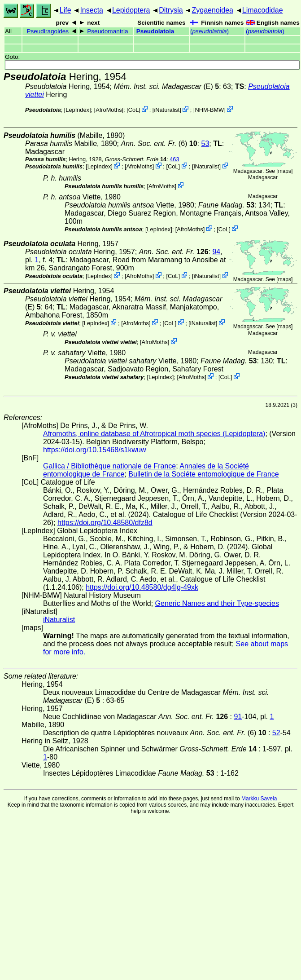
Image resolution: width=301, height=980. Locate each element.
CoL (133, 110)
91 (238, 717)
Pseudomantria (107, 31)
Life (65, 10)
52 (276, 733)
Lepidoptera (131, 10)
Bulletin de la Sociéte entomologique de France (203, 474)
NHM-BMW (209, 110)
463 (174, 159)
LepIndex (77, 110)
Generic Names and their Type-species (217, 603)
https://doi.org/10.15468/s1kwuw (94, 450)
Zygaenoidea (212, 10)
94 (216, 252)
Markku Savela (259, 799)
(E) (166, 86)
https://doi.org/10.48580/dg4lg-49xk (142, 587)
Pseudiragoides (48, 31)
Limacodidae (263, 10)
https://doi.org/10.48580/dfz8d (105, 523)
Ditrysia (171, 10)
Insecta (92, 10)
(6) (159, 143)
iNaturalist (167, 110)
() (209, 31)
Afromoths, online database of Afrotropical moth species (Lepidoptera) (154, 434)
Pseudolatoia (155, 31)
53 (205, 143)
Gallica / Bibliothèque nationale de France (109, 466)
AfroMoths (109, 110)
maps (285, 171)
